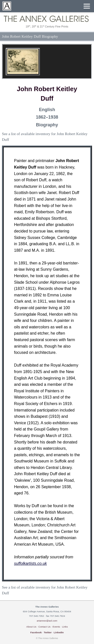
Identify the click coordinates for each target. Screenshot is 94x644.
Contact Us (45, 627)
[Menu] (87, 6)
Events (56, 627)
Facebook (36, 632)
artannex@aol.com (47, 621)
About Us (31, 627)
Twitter (48, 632)
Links (65, 627)
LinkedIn (59, 632)
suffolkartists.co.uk (30, 563)
